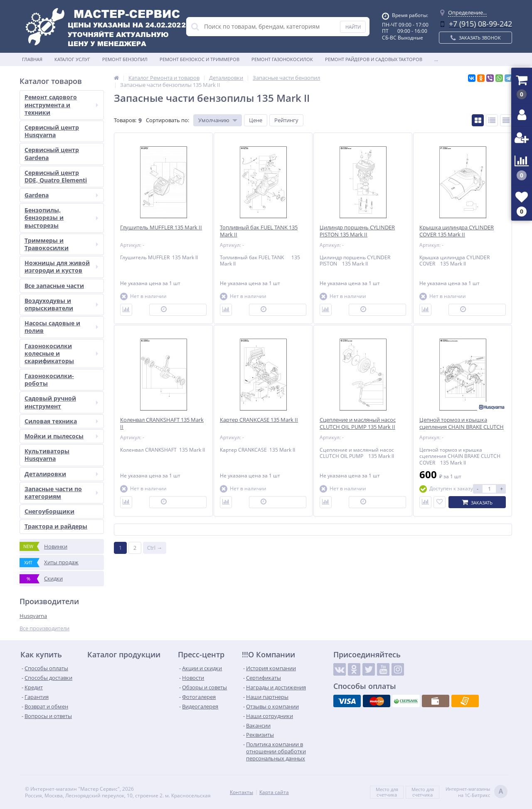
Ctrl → (155, 548)
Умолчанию (214, 120)
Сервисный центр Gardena (52, 154)
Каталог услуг (72, 59)
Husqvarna (33, 616)
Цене (256, 120)
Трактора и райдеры (56, 526)
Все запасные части (54, 286)
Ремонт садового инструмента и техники (61, 105)
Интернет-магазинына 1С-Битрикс (477, 792)
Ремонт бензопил (125, 59)
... (436, 59)
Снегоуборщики (49, 511)
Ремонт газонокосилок (282, 59)
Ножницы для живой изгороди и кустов (61, 267)
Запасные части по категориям (61, 493)
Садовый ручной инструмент (61, 402)
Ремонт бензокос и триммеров (199, 59)
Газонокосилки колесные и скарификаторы (61, 353)
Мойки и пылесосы (61, 436)
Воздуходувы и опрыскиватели (61, 304)
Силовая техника (61, 421)
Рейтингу (286, 120)
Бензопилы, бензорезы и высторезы (61, 218)
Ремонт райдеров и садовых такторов (374, 59)
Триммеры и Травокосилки (61, 244)
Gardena (61, 195)
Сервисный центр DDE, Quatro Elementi (56, 176)
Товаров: (125, 120)
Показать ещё (313, 530)
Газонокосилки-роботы (49, 380)
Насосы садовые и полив (61, 327)
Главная (32, 59)
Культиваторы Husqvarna (47, 455)
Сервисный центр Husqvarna (52, 131)
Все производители (44, 628)
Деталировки (61, 474)
